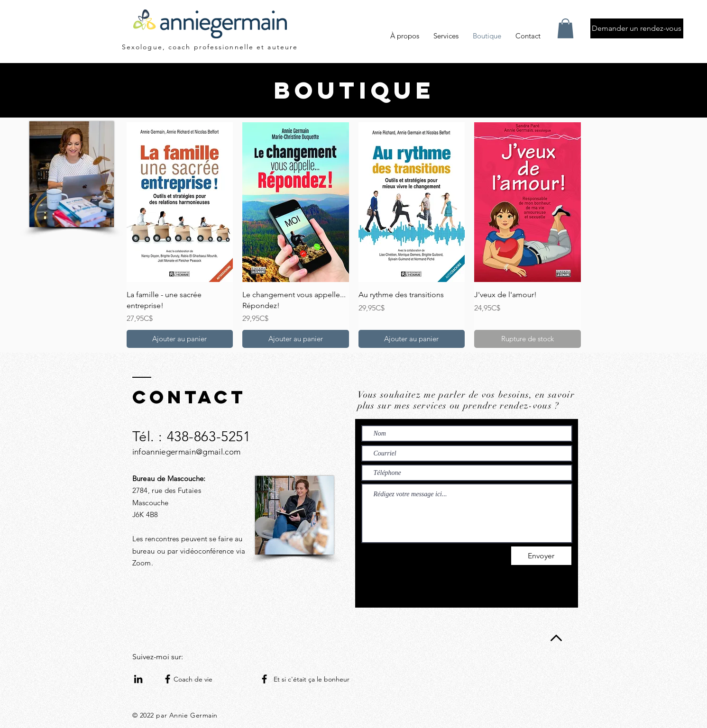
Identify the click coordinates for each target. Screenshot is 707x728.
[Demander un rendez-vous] (637, 28)
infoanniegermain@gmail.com (187, 452)
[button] (565, 28)
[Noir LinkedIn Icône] (138, 679)
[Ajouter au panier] (180, 339)
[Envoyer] (541, 556)
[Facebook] (168, 679)
